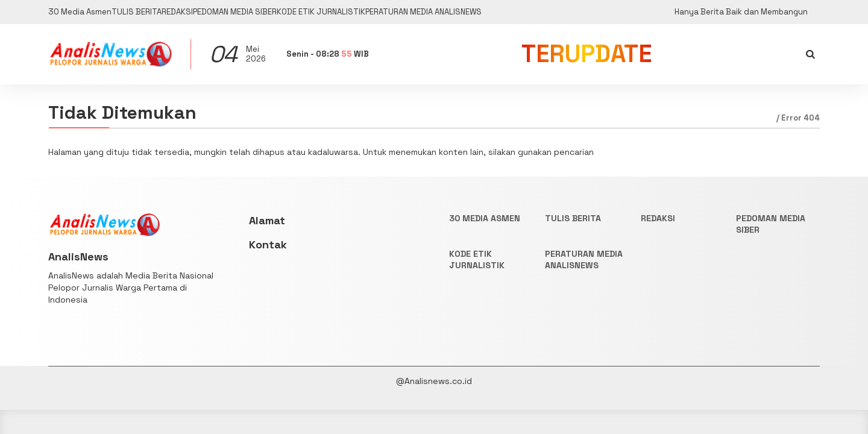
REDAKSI (222, 12)
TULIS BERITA (161, 12)
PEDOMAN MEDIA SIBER (301, 12)
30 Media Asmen (83, 12)
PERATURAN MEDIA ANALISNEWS (547, 12)
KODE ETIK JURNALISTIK (414, 12)
